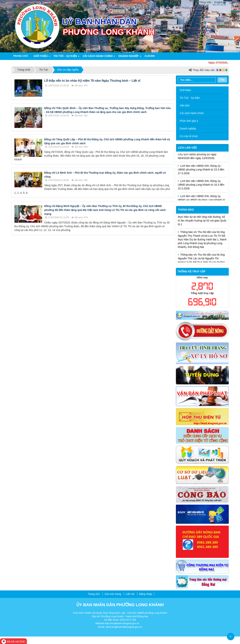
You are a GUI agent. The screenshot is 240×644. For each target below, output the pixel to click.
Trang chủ (21, 56)
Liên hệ (130, 594)
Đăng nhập (146, 594)
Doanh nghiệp (129, 56)
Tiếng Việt (205, 2)
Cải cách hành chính (98, 56)
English (219, 2)
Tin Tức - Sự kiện (190, 98)
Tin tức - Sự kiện (65, 56)
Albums (150, 56)
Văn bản (185, 105)
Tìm (222, 80)
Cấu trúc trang (113, 594)
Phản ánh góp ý (189, 121)
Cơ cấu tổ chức (189, 136)
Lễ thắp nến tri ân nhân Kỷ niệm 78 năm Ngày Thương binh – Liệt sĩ (92, 81)
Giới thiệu (41, 56)
